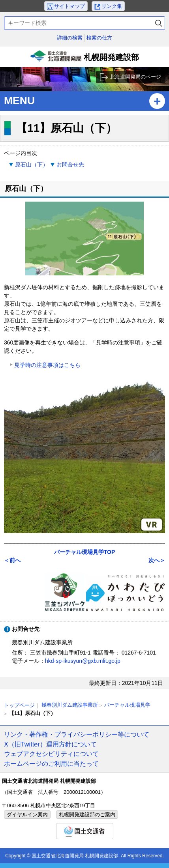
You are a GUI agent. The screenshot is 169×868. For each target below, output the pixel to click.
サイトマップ (69, 6)
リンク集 (112, 6)
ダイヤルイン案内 (27, 815)
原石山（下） (32, 165)
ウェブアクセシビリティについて (51, 754)
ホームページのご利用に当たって (51, 763)
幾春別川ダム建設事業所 (70, 705)
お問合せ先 (70, 165)
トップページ (19, 705)
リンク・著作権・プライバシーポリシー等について (77, 734)
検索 (159, 23)
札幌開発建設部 (84, 59)
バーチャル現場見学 (127, 705)
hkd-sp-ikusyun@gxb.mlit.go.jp (83, 661)
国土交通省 (85, 831)
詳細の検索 (70, 38)
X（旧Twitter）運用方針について (50, 744)
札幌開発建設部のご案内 (87, 815)
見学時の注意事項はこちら (47, 365)
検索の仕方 (99, 38)
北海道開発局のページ (135, 77)
